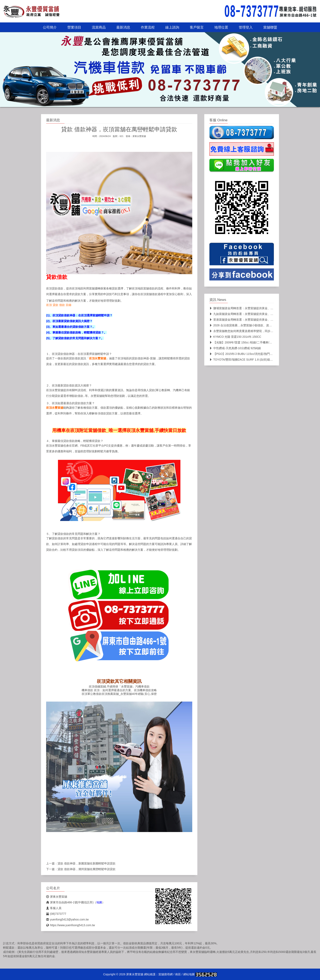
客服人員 (54, 908)
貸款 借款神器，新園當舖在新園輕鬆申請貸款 (87, 863)
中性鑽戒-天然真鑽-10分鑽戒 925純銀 (235, 348)
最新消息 (123, 27)
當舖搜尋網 (166, 974)
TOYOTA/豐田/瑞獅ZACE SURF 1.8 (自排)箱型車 (243, 360)
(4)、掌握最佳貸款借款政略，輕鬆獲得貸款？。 (76, 332)
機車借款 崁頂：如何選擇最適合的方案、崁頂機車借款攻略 (119, 690)
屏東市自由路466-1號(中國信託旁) (70, 902)
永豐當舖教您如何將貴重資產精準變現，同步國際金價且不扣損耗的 (254, 331)
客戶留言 (197, 27)
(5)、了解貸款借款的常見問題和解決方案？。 (75, 338)
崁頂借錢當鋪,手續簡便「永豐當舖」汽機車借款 (119, 686)
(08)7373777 (56, 914)
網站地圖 (189, 974)
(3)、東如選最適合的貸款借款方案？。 (71, 327)
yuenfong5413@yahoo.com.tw (67, 919)
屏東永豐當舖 (139, 136)
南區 (178, 974)
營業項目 (74, 27)
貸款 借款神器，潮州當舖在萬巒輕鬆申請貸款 (87, 869)
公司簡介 (50, 27)
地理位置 (221, 27)
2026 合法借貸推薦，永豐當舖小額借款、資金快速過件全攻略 (251, 325)
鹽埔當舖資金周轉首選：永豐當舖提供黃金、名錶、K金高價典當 (252, 308)
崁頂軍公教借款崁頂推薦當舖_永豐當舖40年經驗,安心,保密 (119, 694)
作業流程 (148, 27)
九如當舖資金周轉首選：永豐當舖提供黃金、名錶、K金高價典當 (252, 314)
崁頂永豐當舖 (98, 358)
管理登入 (246, 27)
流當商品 (99, 27)
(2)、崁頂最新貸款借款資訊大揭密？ (69, 321)
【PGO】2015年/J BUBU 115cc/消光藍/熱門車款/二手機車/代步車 (253, 354)
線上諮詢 (172, 27)
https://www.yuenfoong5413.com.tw (71, 925)
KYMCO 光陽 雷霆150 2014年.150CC (235, 337)
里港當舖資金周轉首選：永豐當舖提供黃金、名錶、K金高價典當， (254, 320)
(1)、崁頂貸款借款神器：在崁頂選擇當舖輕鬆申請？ (79, 315)
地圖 (99, 902)
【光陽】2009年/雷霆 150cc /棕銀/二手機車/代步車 (244, 342)
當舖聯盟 (270, 27)
